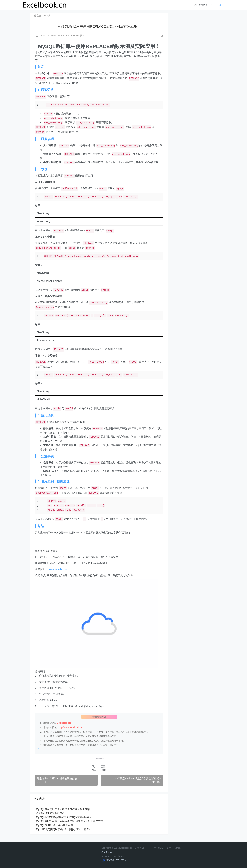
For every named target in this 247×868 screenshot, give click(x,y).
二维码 (102, 771)
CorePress (107, 852)
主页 (38, 16)
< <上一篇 (42, 786)
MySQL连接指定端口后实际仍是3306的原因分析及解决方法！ (71, 825)
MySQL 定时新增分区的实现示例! (55, 829)
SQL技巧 (49, 16)
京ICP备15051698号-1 (117, 860)
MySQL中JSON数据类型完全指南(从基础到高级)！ (65, 821)
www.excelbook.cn (59, 573)
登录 (219, 5)
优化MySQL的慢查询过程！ (52, 817)
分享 (93, 771)
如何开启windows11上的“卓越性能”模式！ (136, 782)
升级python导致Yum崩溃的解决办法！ (58, 782)
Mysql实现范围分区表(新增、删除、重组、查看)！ (64, 833)
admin (41, 36)
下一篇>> (155, 786)
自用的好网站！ (200, 5)
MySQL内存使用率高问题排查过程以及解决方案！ (65, 813)
